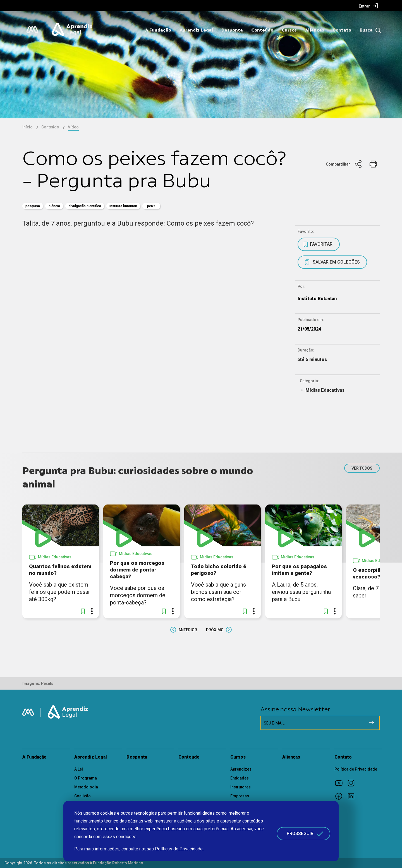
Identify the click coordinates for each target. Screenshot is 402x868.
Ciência (54, 206)
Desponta (232, 30)
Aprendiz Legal (196, 30)
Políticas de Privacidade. (179, 849)
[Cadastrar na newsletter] (372, 723)
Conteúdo (262, 30)
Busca (366, 30)
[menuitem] (368, 6)
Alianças (315, 30)
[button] (83, 611)
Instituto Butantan (123, 206)
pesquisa (33, 206)
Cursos (289, 30)
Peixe (151, 206)
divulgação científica (85, 206)
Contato (342, 30)
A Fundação (158, 30)
